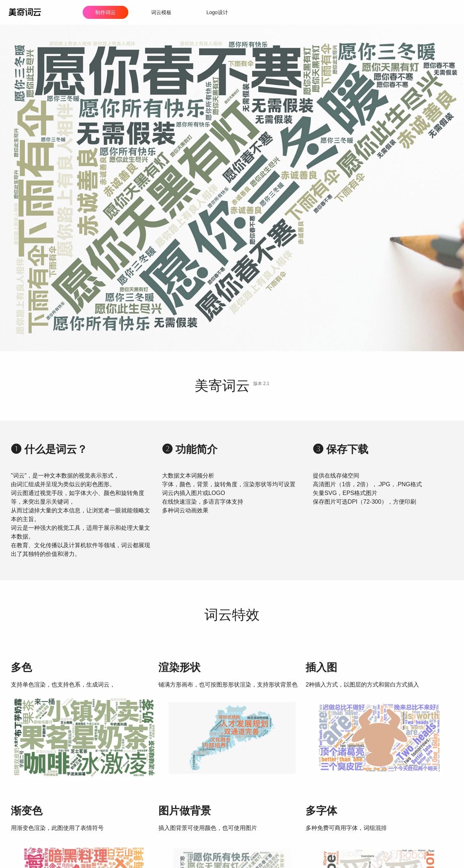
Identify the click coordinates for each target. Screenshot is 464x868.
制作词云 (105, 12)
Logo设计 (217, 12)
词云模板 (161, 12)
